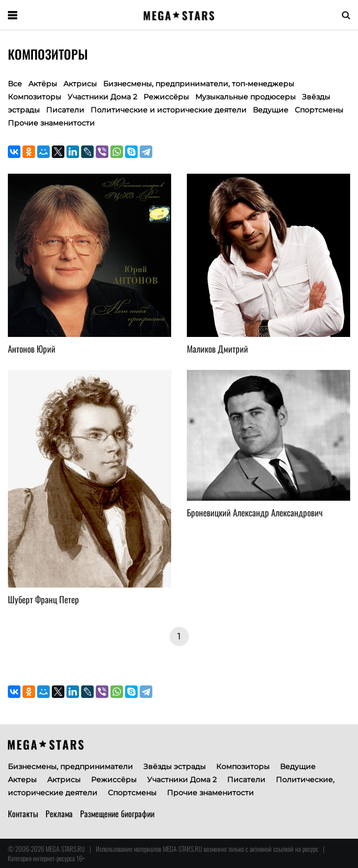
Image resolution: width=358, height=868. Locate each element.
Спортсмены (319, 110)
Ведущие (271, 110)
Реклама (59, 814)
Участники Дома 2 (102, 97)
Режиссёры (166, 97)
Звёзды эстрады (175, 766)
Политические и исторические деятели (169, 110)
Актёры (43, 84)
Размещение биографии (117, 814)
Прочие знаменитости (51, 123)
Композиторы (243, 766)
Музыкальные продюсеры (245, 97)
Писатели (65, 110)
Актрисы (80, 84)
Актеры (22, 780)
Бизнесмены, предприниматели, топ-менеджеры (199, 84)
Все (15, 84)
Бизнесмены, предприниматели (70, 766)
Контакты (23, 814)
